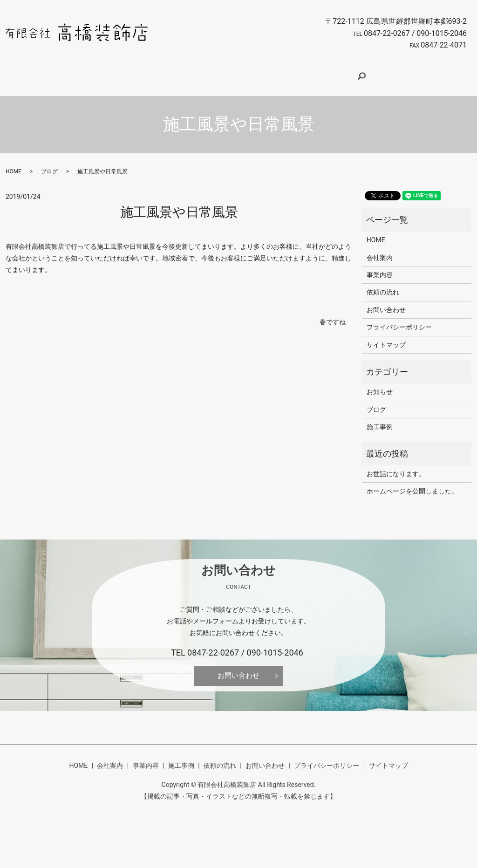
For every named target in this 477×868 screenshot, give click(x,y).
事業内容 (189, 72)
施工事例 (231, 72)
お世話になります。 (396, 465)
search (370, 73)
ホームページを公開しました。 (412, 482)
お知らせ (380, 383)
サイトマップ (386, 336)
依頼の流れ (276, 72)
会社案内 (148, 72)
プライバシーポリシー (399, 318)
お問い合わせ (327, 72)
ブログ (49, 163)
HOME (109, 72)
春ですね (333, 313)
